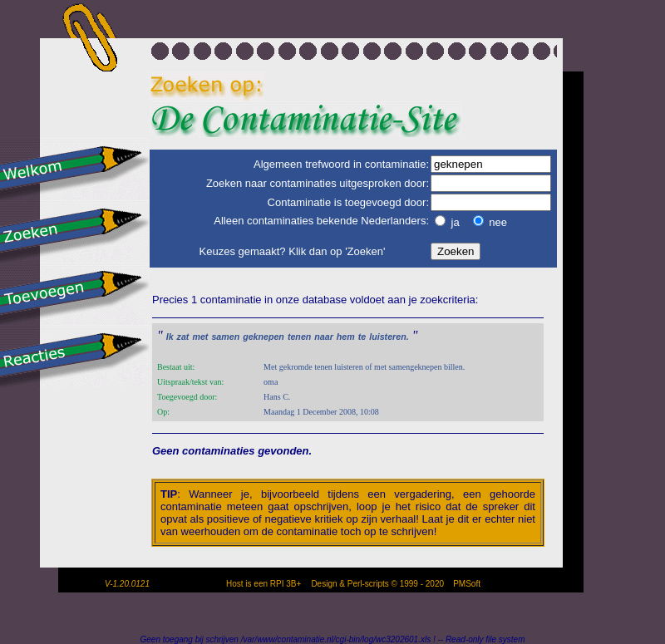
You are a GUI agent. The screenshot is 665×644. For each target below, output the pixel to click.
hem (346, 337)
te (362, 337)
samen (225, 337)
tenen (299, 337)
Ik (170, 337)
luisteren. (389, 337)
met (200, 337)
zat (183, 337)
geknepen (264, 337)
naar (324, 337)
